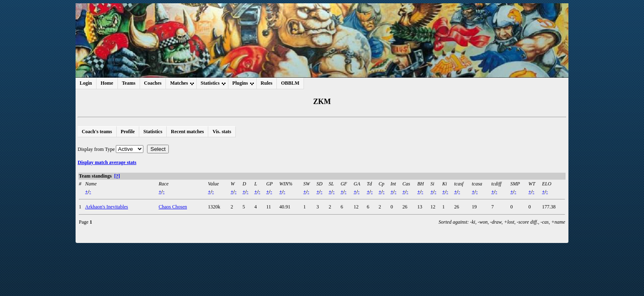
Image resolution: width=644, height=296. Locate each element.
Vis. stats (222, 132)
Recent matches (187, 132)
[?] (117, 176)
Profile (128, 132)
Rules (267, 83)
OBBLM (290, 83)
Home (107, 83)
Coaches (153, 83)
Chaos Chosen (173, 207)
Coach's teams (97, 132)
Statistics (153, 132)
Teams (129, 83)
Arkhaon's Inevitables (106, 207)
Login (86, 83)
